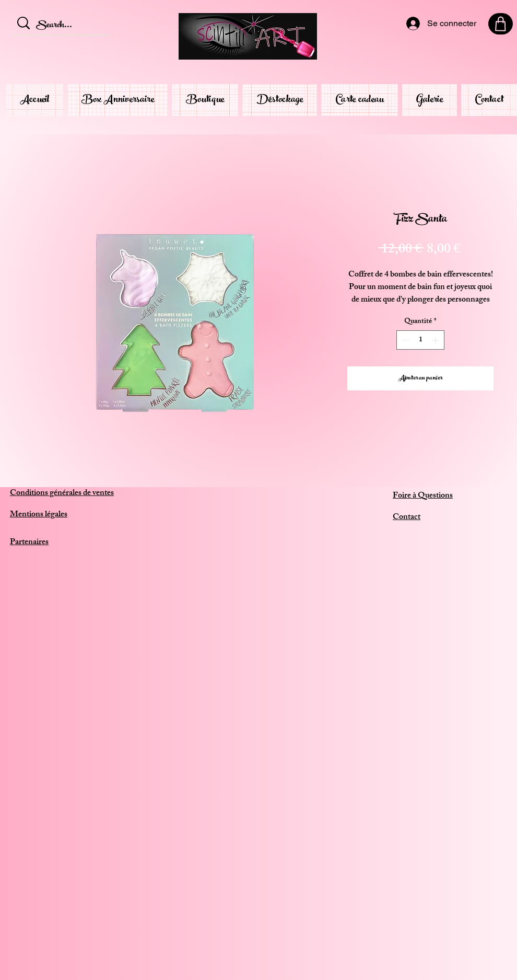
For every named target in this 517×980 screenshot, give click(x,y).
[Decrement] (404, 340)
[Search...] (62, 26)
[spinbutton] (420, 340)
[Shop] (501, 24)
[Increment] (436, 340)
